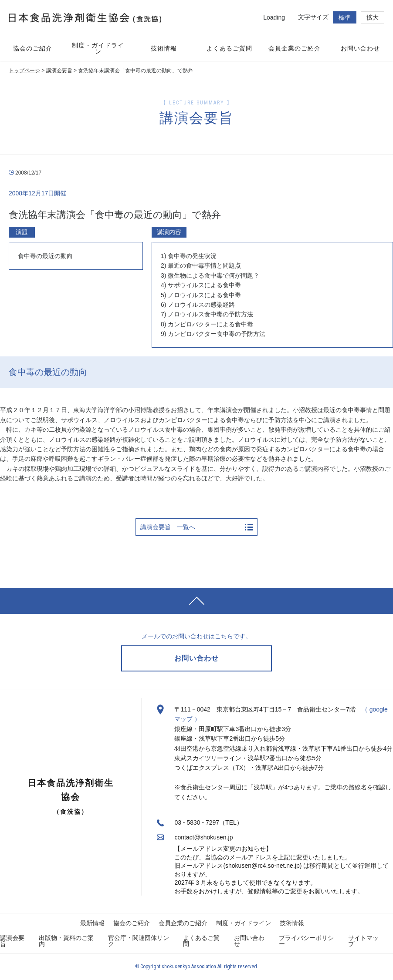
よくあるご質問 (201, 941)
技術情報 (292, 923)
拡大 (373, 17)
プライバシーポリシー (306, 941)
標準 (345, 17)
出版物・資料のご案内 (66, 941)
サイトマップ (363, 941)
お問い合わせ (249, 941)
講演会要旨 (59, 70)
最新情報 (92, 923)
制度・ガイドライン (244, 923)
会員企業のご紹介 (183, 923)
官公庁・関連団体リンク (139, 941)
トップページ (24, 70)
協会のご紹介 (132, 923)
